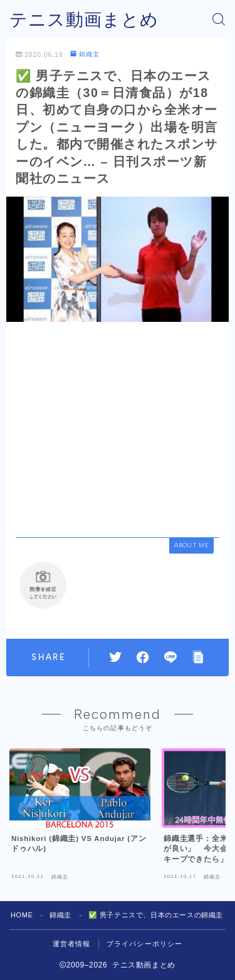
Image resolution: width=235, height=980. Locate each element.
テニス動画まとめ (84, 20)
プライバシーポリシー (145, 944)
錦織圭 (85, 54)
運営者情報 (72, 944)
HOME (22, 915)
